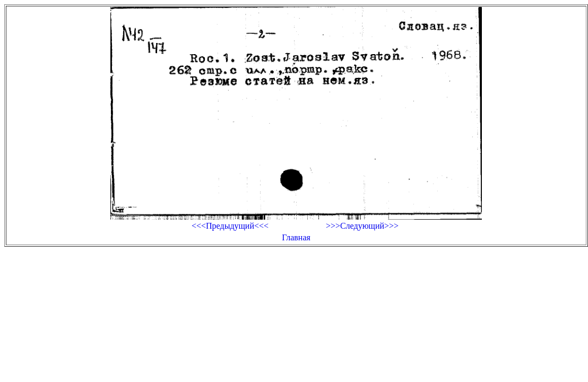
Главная (296, 237)
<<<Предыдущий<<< (230, 226)
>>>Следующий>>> (362, 226)
